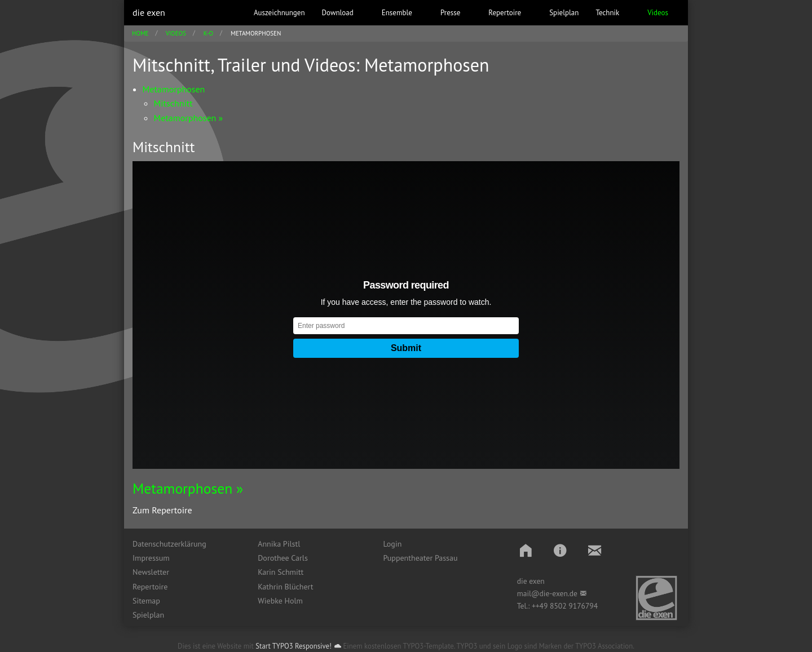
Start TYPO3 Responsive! (294, 646)
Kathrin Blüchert (285, 587)
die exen (149, 12)
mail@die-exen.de (547, 593)
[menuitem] (187, 544)
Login (392, 544)
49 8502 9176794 (569, 606)
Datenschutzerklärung (169, 544)
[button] (526, 550)
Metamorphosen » (188, 488)
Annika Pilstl (279, 544)
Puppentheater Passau (420, 558)
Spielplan (148, 615)
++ (536, 606)
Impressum (151, 558)
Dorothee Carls (283, 558)
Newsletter (151, 572)
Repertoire (150, 587)
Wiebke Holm (280, 601)
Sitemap (146, 601)
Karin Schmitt (281, 572)
